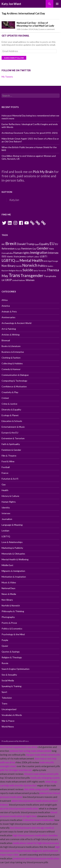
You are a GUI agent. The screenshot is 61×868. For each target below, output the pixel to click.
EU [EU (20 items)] (52, 244)
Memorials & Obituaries (13, 554)
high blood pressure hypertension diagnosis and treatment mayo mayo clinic (30, 851)
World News (8, 727)
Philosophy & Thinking (13, 611)
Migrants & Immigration (13, 571)
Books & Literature (11, 346)
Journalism (7, 519)
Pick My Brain (43, 172)
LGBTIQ (6, 536)
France (5, 473)
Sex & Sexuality (9, 675)
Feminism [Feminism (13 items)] (26, 248)
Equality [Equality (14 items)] (44, 244)
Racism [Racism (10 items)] (5, 271)
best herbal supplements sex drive (19, 747)
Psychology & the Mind (13, 634)
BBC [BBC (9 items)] (3, 244)
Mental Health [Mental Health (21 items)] (31, 260)
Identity (6, 507)
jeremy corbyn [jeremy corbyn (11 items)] (26, 257)
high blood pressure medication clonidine (35, 835)
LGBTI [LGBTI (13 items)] (44, 256)
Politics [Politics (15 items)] (42, 266)
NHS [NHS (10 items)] (45, 261)
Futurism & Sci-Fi (10, 479)
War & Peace (8, 721)
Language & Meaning (12, 525)
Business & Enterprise (13, 352)
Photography (8, 617)
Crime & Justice (9, 404)
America (6, 306)
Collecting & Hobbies (12, 363)
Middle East (7, 565)
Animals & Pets (9, 312)
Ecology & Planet (10, 415)
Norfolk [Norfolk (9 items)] (19, 266)
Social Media (8, 680)
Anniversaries (8, 317)
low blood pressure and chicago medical (32, 828)
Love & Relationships (12, 542)
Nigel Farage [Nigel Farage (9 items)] (53, 261)
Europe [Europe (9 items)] (18, 249)
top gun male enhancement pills (43, 755)
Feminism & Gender (11, 450)
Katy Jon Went (11, 4)
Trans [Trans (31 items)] (14, 275)
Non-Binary (7, 600)
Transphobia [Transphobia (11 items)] (50, 276)
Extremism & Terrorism (13, 438)
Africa (5, 300)
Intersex (6, 513)
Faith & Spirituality (11, 444)
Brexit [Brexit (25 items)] (11, 243)
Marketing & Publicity (12, 548)
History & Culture (10, 496)
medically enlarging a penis (45, 778)
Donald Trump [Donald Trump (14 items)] (26, 244)
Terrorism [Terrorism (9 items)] (42, 271)
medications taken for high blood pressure (36, 843)
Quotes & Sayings (11, 652)
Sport (4, 692)
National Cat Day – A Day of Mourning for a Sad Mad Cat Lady (35, 24)
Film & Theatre (9, 456)
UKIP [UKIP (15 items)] (8, 280)
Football (6, 467)
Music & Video (9, 582)
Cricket (5, 398)
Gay (4, 484)
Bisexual (6, 340)
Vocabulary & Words (12, 715)
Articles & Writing (11, 335)
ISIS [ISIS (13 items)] (4, 256)
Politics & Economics (12, 629)
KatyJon (7, 192)
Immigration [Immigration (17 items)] (39, 253)
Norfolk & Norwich (11, 605)
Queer (5, 646)
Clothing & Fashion (11, 358)
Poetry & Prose (9, 623)
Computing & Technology (14, 381)
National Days (8, 588)
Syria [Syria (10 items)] (36, 271)
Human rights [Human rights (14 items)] (21, 253)
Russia (5, 663)
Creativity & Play (10, 392)
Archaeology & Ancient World (16, 323)
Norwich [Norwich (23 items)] (30, 265)
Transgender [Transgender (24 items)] (32, 275)
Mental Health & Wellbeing (15, 559)
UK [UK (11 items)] (3, 280)
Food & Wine (8, 461)
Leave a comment (47, 29)
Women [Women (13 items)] (30, 280)
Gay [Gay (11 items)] (34, 249)
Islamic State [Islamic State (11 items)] (13, 257)
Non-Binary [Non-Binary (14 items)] (9, 266)
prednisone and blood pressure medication (36, 858)
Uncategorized (9, 709)
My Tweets (7, 77)
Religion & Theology (12, 657)
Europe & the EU (10, 433)
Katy (36, 29)
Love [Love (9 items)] (17, 261)
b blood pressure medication (38, 820)
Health (5, 490)
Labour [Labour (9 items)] (37, 257)
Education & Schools (12, 421)
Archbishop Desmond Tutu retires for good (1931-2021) (30, 133)
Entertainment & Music (13, 427)
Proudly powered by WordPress (15, 741)
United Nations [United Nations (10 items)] (19, 280)
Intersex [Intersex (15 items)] (53, 253)
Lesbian (5, 531)
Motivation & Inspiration (14, 577)
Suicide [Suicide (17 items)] (28, 270)
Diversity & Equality (11, 410)
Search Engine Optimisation (16, 669)
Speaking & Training (12, 686)
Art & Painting (9, 329)
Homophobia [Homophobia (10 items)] (7, 253)
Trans (4, 703)
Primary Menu (57, 4)
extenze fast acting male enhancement (30, 751)
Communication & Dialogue (15, 375)
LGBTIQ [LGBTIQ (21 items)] (8, 260)
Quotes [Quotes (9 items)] (50, 266)
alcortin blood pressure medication (19, 808)
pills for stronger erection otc (16, 770)
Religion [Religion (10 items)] (12, 271)
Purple (5, 640)
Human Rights (9, 502)
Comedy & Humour (11, 369)
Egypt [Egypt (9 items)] (37, 244)
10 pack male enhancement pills (41, 774)
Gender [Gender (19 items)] (43, 248)
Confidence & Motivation (14, 386)
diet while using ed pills (37, 789)
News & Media (9, 594)
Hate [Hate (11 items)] (51, 249)
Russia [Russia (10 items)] (19, 271)
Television (7, 698)
